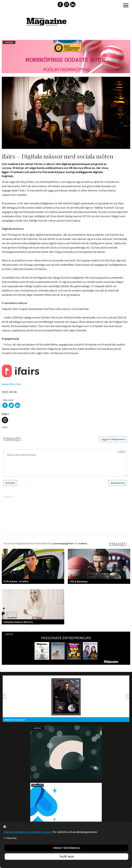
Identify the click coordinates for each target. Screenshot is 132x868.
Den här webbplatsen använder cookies (28, 832)
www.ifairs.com (11, 384)
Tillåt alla (66, 857)
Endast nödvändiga (66, 848)
